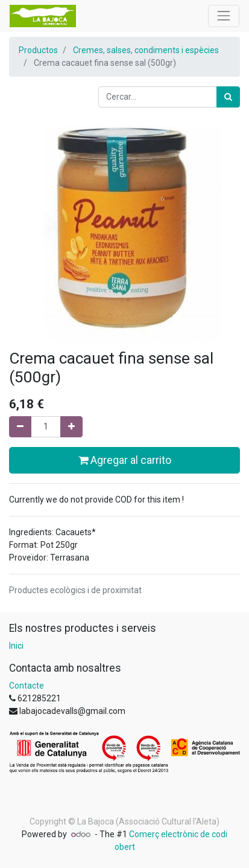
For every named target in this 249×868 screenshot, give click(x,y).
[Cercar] (228, 97)
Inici (16, 646)
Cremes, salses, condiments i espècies (146, 50)
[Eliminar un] (20, 427)
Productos (38, 50)
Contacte (27, 686)
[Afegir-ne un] (71, 427)
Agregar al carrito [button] (125, 460)
